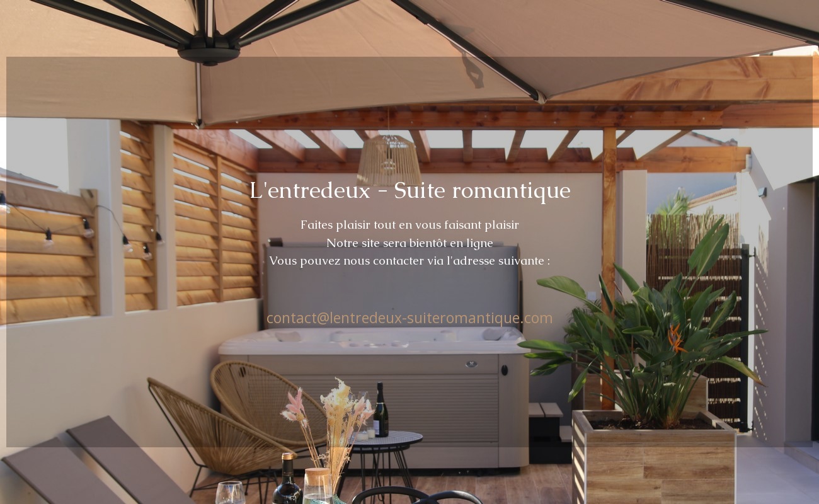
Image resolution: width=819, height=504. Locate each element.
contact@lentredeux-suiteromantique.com (410, 318)
